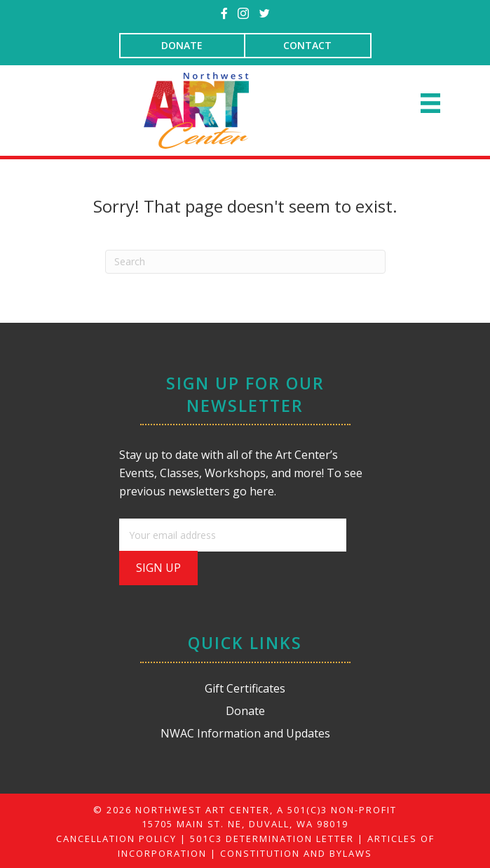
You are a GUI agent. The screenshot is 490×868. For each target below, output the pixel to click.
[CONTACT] (308, 46)
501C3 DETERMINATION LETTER (272, 839)
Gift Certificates (245, 688)
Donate (245, 711)
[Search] (245, 262)
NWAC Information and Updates (245, 733)
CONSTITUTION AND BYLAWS (296, 853)
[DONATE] (182, 46)
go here (253, 491)
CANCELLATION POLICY (116, 839)
